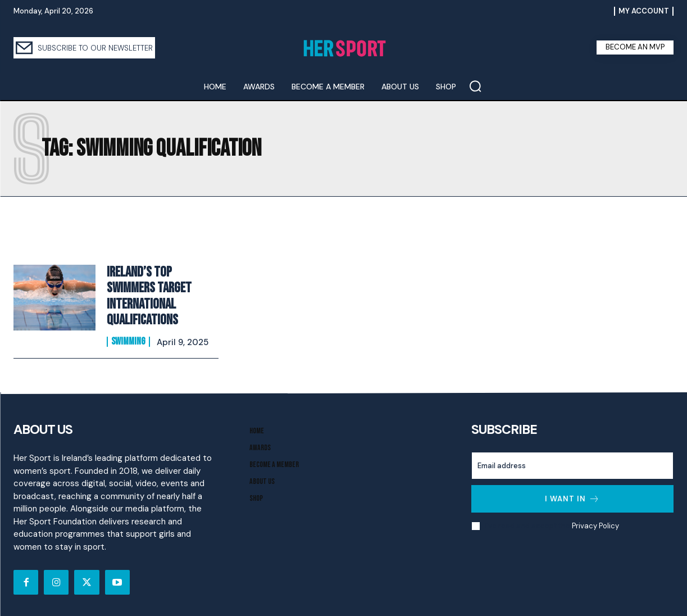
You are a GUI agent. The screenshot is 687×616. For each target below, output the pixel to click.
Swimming (128, 338)
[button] (475, 86)
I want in (572, 495)
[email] (572, 462)
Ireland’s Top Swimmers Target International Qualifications (147, 294)
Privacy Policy (595, 521)
